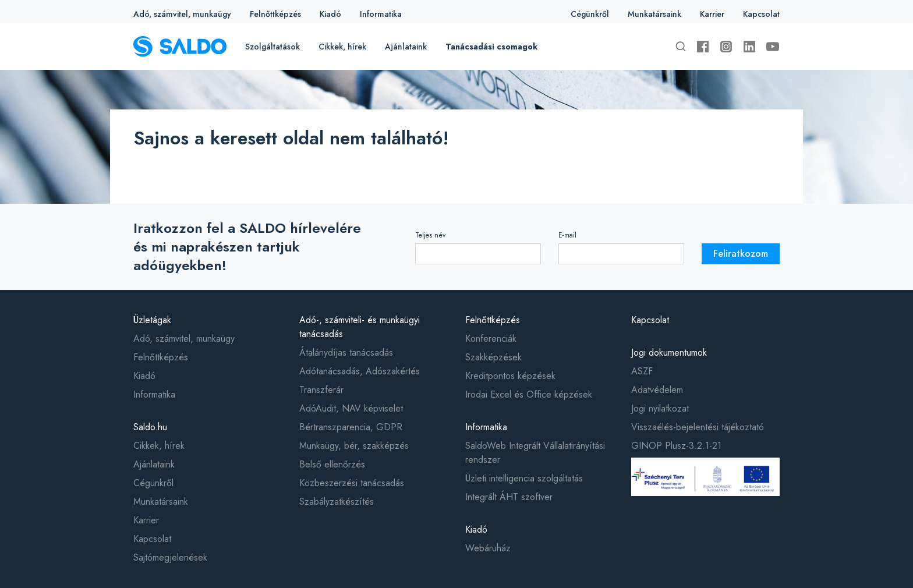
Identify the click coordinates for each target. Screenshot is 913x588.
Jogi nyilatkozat (660, 408)
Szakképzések (493, 357)
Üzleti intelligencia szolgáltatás (524, 478)
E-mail (567, 235)
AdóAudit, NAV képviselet (351, 408)
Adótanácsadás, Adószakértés (360, 371)
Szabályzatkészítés (337, 502)
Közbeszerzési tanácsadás (352, 483)
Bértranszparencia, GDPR (351, 427)
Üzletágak (152, 320)
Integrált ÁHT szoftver (509, 497)
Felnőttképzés (275, 14)
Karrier (712, 14)
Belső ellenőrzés (332, 464)
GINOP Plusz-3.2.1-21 (676, 446)
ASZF (642, 371)
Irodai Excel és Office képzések (529, 394)
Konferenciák (491, 339)
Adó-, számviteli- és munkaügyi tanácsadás (360, 327)
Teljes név (430, 235)
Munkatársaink (654, 14)
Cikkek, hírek (342, 47)
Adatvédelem (657, 390)
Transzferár (321, 390)
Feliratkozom (741, 254)
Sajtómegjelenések (170, 557)
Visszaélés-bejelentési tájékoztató (698, 427)
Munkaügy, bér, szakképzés (354, 446)
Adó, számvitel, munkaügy (182, 14)
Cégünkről (590, 14)
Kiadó (330, 14)
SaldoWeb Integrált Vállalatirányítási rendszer (535, 453)
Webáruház (488, 548)
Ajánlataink (406, 47)
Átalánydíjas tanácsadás (346, 353)
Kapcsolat (761, 14)
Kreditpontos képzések (510, 376)
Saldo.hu (150, 427)
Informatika (381, 14)
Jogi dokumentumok (669, 353)
